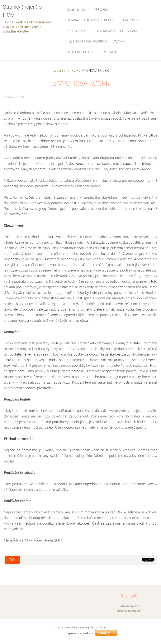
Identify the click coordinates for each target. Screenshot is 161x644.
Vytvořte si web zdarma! (81, 633)
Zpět (12, 560)
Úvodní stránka (64, 71)
